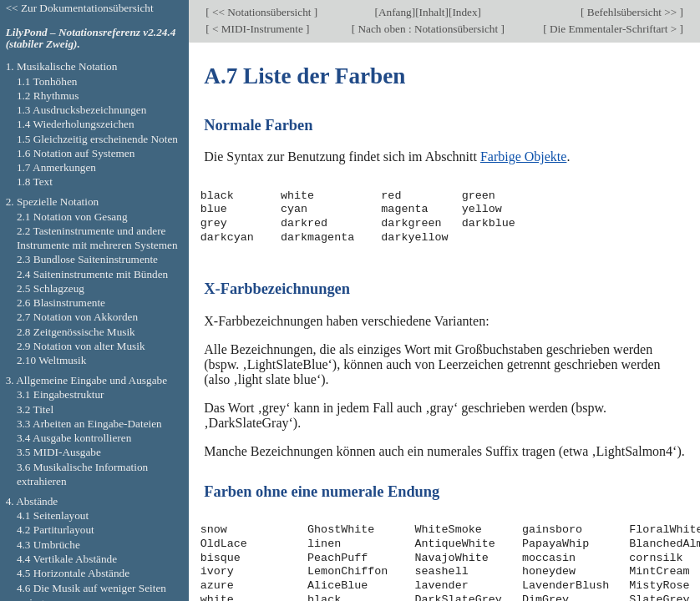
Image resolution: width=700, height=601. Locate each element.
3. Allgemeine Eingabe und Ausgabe (86, 380)
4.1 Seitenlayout (53, 515)
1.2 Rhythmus (48, 96)
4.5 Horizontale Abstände (73, 573)
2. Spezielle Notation (53, 202)
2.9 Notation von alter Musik (81, 346)
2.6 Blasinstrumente (61, 303)
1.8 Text (35, 182)
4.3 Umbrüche (48, 545)
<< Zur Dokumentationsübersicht (80, 8)
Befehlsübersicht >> (632, 12)
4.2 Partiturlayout (56, 530)
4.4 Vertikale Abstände (67, 559)
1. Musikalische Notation (62, 66)
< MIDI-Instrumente (258, 29)
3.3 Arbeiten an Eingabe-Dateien (89, 424)
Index (464, 12)
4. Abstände (32, 501)
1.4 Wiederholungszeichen (76, 124)
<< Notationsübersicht (262, 12)
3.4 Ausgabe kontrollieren (74, 438)
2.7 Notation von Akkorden (77, 317)
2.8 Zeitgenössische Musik (76, 332)
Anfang (395, 12)
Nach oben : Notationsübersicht (428, 29)
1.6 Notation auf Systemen (76, 153)
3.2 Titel (35, 409)
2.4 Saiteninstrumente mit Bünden (92, 274)
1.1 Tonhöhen (47, 81)
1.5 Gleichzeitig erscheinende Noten (97, 139)
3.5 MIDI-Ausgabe (59, 452)
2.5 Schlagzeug (51, 288)
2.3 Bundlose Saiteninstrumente (87, 259)
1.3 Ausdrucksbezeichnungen (81, 110)
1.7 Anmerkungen (56, 167)
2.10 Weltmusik (51, 360)
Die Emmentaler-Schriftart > (614, 29)
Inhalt (432, 12)
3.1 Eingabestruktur (61, 394)
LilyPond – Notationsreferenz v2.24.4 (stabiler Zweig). (91, 38)
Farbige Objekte (524, 157)
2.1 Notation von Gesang (72, 217)
